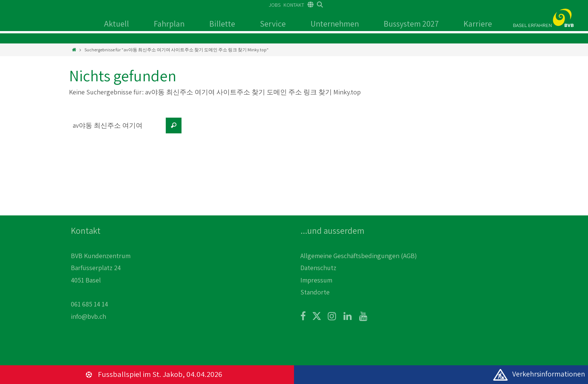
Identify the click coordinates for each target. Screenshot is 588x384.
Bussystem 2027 (411, 24)
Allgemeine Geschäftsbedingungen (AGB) (359, 256)
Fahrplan (169, 24)
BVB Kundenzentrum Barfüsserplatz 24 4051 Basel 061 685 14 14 (101, 280)
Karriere (478, 24)
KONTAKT (294, 5)
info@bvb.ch (88, 316)
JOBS (275, 5)
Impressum (316, 280)
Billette (222, 24)
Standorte (315, 292)
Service (273, 24)
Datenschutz (318, 268)
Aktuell (116, 24)
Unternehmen (335, 24)
